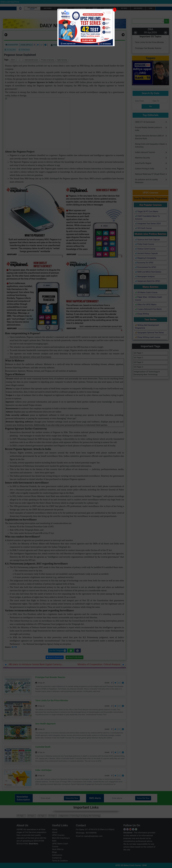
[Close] (115, 10)
